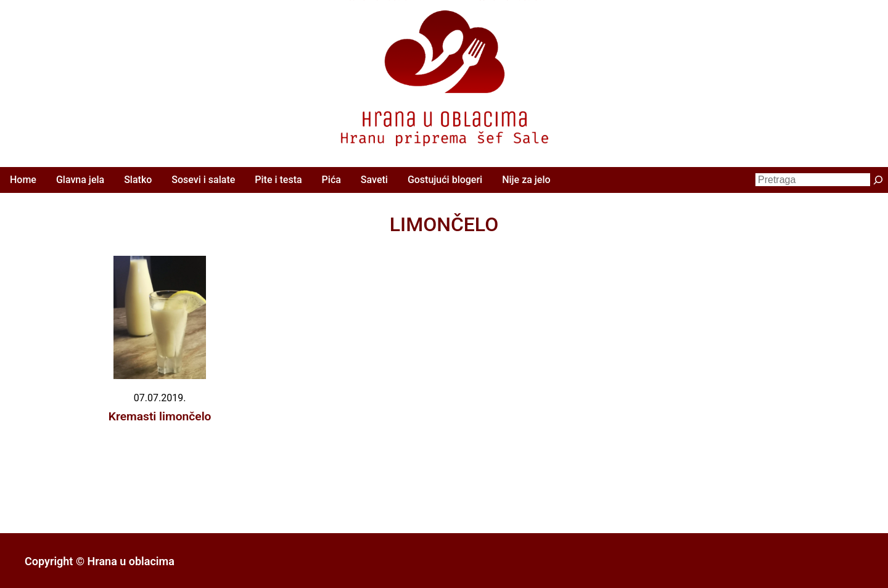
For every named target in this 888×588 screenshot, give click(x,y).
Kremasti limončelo (160, 416)
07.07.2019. (160, 398)
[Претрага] (878, 180)
